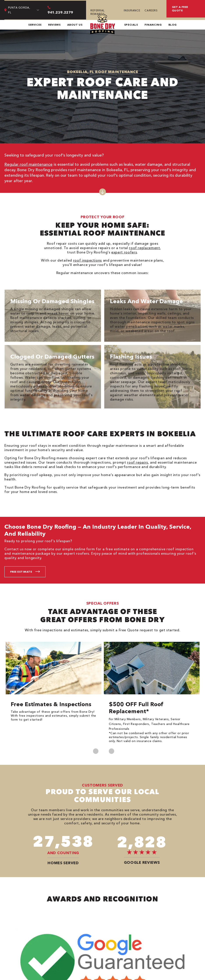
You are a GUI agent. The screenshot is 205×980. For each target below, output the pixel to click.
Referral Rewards (98, 12)
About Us (75, 25)
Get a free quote (180, 9)
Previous (96, 751)
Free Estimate (21, 572)
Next (111, 751)
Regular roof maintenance (28, 164)
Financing (153, 25)
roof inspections (87, 260)
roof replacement (144, 248)
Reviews (54, 25)
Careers (151, 10)
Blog (173, 25)
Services (35, 25)
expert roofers (124, 252)
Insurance (132, 10)
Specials (131, 25)
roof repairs (138, 462)
